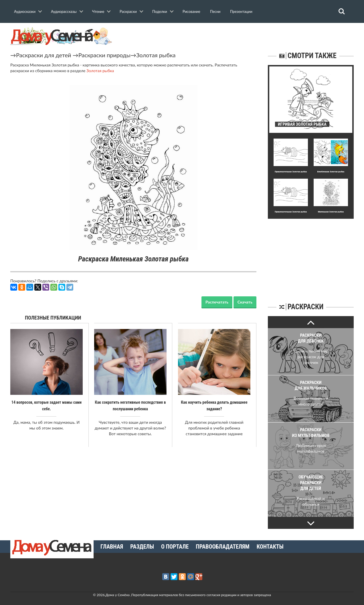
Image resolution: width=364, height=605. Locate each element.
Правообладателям (222, 547)
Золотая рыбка (156, 55)
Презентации (241, 11)
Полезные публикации (53, 318)
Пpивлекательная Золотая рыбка (291, 172)
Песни (215, 11)
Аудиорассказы (64, 11)
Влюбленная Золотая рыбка (331, 172)
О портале (175, 547)
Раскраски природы (104, 55)
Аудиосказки (25, 11)
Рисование (191, 11)
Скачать (245, 302)
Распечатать (217, 302)
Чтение (98, 11)
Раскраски (128, 11)
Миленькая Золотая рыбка (331, 212)
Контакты (270, 547)
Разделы (142, 547)
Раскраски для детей (44, 55)
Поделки (160, 11)
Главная (112, 547)
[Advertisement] (311, 255)
